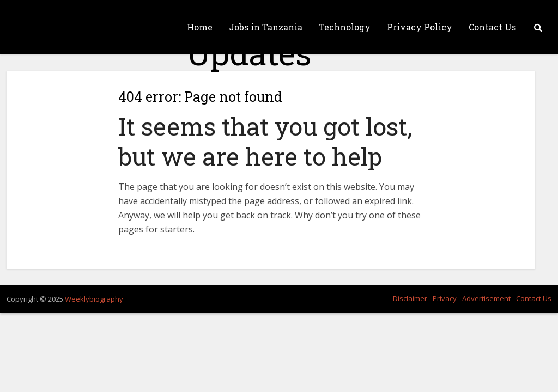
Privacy (445, 298)
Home (200, 27)
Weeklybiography (94, 299)
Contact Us (492, 27)
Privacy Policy (420, 27)
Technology (345, 27)
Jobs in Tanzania (266, 27)
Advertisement (486, 298)
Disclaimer (410, 298)
